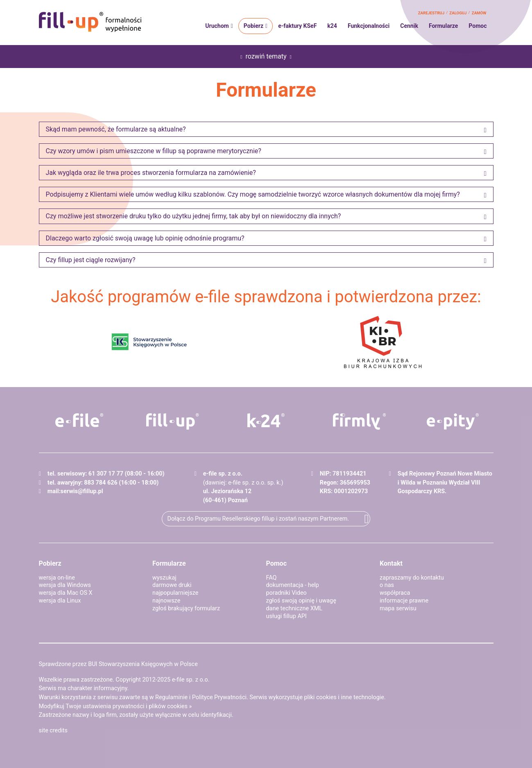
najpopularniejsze (175, 593)
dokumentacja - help (293, 585)
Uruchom (217, 26)
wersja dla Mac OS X (66, 593)
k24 (332, 26)
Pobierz (254, 26)
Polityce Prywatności (219, 697)
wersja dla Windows (65, 585)
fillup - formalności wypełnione (90, 22)
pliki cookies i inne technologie (344, 697)
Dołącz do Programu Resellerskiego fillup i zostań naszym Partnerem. (258, 519)
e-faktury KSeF (297, 26)
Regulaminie (171, 697)
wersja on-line (57, 578)
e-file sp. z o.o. (191, 680)
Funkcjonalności (369, 26)
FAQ (272, 578)
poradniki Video (286, 593)
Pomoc (478, 26)
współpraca (395, 593)
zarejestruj (431, 13)
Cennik (409, 26)
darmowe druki (172, 585)
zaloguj (458, 13)
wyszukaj (164, 578)
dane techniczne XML (294, 608)
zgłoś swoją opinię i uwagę (301, 601)
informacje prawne (404, 601)
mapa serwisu (398, 608)
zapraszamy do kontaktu (412, 578)
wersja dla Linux (60, 601)
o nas (387, 585)
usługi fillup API (286, 616)
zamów (479, 13)
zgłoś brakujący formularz (186, 608)
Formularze (443, 26)
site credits (53, 731)
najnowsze (166, 601)
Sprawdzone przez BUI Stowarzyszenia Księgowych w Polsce (118, 664)
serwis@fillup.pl (82, 491)
